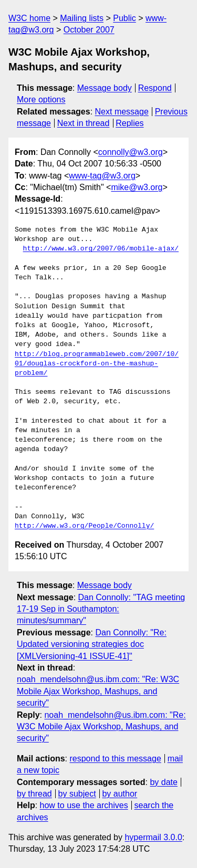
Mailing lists (82, 18)
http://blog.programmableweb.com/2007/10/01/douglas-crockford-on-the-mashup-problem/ (97, 364)
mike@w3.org (137, 187)
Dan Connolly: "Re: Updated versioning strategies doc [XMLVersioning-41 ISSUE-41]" (92, 644)
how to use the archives (84, 805)
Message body (105, 88)
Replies (129, 123)
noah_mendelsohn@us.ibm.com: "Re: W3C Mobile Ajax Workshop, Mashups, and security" (98, 691)
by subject (77, 794)
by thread (34, 794)
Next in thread (84, 123)
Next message (122, 112)
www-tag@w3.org (102, 176)
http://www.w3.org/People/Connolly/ (84, 526)
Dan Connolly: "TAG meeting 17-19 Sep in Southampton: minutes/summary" (101, 609)
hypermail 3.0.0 (153, 837)
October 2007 (89, 30)
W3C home (29, 18)
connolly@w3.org (131, 152)
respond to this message (115, 759)
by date (163, 782)
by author (120, 794)
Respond (155, 88)
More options (41, 100)
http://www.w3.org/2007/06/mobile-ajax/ (101, 249)
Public (125, 18)
